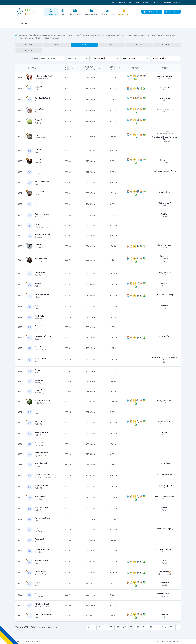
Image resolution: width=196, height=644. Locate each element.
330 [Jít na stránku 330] (164, 627)
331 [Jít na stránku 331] (172, 627)
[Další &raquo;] (178, 627)
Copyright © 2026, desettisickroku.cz (30, 641)
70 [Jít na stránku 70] (144, 627)
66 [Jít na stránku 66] (118, 627)
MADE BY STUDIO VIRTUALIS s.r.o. (167, 641)
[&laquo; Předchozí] (88, 627)
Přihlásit (172, 12)
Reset (35, 58)
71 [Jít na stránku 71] (151, 627)
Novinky (167, 3)
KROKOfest (156, 3)
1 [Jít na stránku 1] (94, 627)
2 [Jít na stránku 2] (99, 627)
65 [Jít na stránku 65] (111, 627)
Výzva (145, 3)
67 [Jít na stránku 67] (124, 627)
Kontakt (177, 3)
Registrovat (152, 12)
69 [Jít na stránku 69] (138, 627)
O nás (137, 3)
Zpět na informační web (121, 3)
